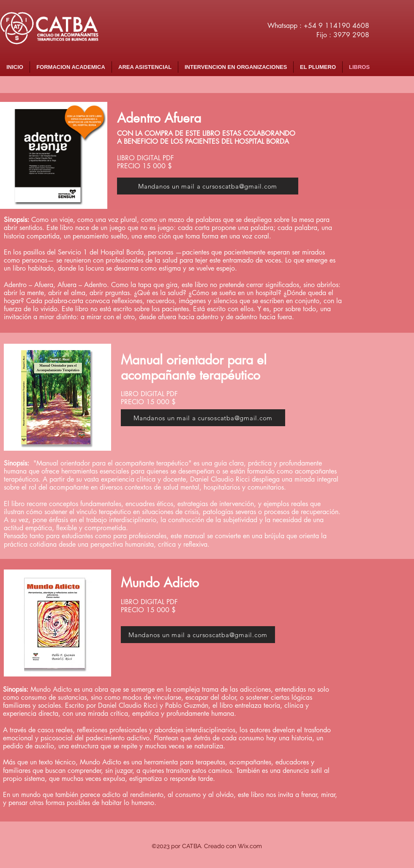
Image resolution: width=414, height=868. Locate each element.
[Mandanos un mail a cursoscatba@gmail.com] (208, 186)
